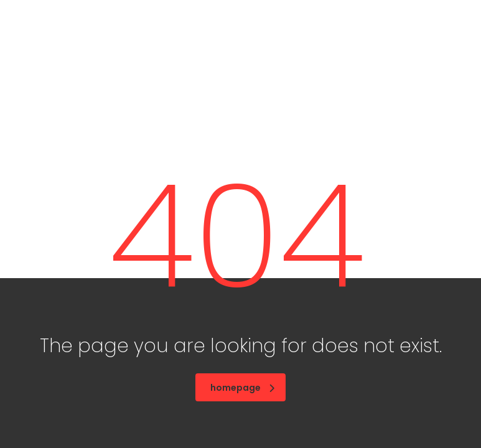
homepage (242, 388)
